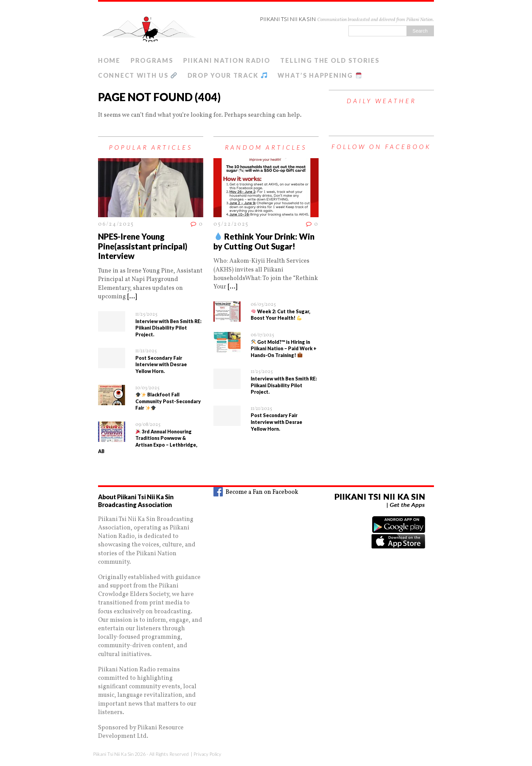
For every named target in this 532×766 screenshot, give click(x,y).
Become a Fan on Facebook (256, 492)
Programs (152, 60)
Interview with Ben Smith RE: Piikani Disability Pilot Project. (168, 328)
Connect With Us (137, 75)
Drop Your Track (227, 75)
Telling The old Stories (330, 60)
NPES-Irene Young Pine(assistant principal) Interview (143, 246)
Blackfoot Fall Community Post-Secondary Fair (168, 401)
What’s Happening (319, 75)
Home (109, 60)
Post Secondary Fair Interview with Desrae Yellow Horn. (161, 365)
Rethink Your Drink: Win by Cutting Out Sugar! (264, 241)
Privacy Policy (207, 754)
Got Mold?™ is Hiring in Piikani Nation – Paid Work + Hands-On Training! (284, 349)
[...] (132, 297)
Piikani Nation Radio (227, 60)
